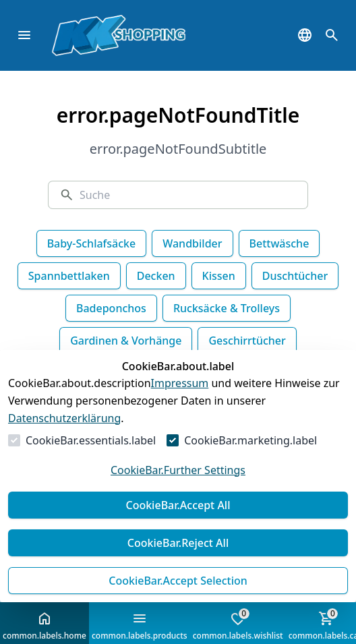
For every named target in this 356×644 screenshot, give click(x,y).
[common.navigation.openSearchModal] (332, 35)
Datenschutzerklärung (64, 418)
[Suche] (188, 195)
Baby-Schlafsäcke (92, 243)
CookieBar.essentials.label (91, 440)
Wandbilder (192, 243)
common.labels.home (44, 626)
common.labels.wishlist (238, 624)
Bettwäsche (279, 243)
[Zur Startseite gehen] (139, 35)
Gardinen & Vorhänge (126, 341)
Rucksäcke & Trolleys (227, 308)
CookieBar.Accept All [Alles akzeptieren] (178, 505)
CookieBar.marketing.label (250, 440)
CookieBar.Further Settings (178, 470)
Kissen (219, 276)
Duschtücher (295, 276)
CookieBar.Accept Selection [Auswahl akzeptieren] (178, 581)
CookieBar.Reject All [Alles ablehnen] (178, 543)
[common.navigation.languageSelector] (305, 35)
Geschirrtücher (247, 341)
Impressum (180, 383)
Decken (156, 276)
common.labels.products (140, 626)
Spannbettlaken (69, 276)
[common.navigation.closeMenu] (24, 35)
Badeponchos (111, 308)
